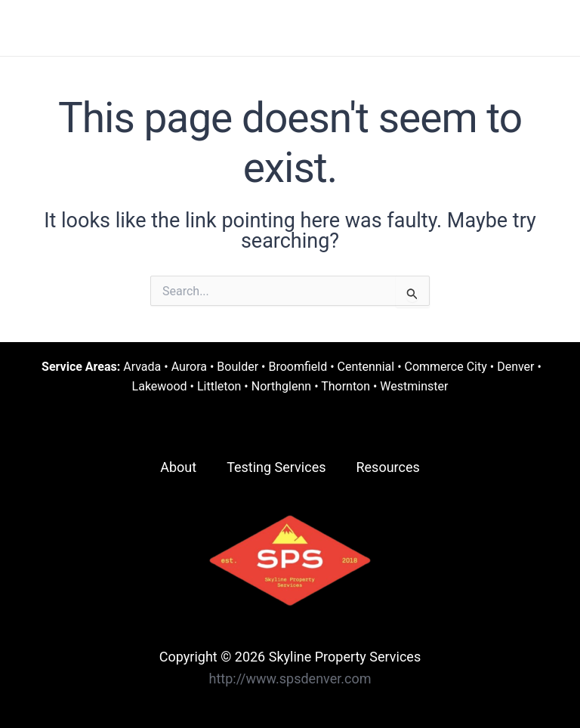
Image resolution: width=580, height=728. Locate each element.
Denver (515, 367)
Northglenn (281, 386)
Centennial (366, 367)
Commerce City (446, 367)
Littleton (219, 386)
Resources (387, 467)
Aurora (189, 367)
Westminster (414, 386)
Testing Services (276, 467)
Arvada (142, 367)
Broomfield (298, 367)
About (178, 467)
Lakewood (160, 386)
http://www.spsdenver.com (290, 679)
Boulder (238, 367)
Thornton (346, 386)
